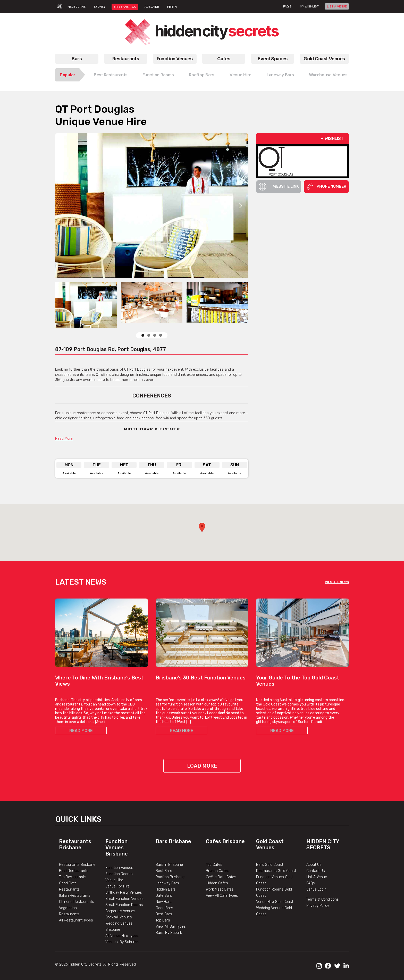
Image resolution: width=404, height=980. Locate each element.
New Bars (164, 902)
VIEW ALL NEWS (337, 582)
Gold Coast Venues (324, 59)
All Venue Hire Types (122, 936)
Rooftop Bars (202, 75)
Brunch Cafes (217, 871)
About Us (314, 865)
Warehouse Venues (328, 75)
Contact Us (316, 871)
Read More (64, 439)
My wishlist (309, 6)
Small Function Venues (124, 899)
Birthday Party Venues (124, 892)
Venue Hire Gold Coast (275, 902)
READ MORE (81, 731)
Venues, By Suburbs (122, 942)
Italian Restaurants (75, 896)
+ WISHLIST (332, 139)
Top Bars (163, 920)
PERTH (172, 7)
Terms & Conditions (323, 899)
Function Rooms (158, 75)
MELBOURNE (77, 7)
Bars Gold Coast (270, 865)
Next (241, 205)
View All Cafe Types (222, 896)
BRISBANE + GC (125, 7)
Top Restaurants (73, 877)
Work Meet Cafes (220, 889)
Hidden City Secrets (323, 844)
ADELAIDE (152, 7)
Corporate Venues (120, 911)
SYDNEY (100, 7)
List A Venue (317, 877)
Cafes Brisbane (225, 841)
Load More (202, 766)
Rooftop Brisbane (170, 877)
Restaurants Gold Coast (276, 871)
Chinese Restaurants (77, 902)
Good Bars (164, 908)
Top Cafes (214, 865)
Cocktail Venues (119, 917)
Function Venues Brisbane (117, 848)
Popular (68, 75)
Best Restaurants (111, 75)
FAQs (311, 883)
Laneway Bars (280, 75)
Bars (77, 59)
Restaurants (126, 59)
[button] (202, 528)
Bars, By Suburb (169, 933)
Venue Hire (241, 75)
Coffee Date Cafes (221, 877)
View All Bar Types (171, 927)
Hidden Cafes (217, 883)
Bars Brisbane (173, 841)
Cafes (224, 59)
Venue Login (316, 889)
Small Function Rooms (124, 905)
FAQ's (287, 6)
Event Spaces (273, 59)
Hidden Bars (166, 889)
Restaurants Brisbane (75, 844)
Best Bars (164, 871)
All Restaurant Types (76, 920)
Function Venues (175, 59)
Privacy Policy (318, 906)
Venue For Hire (117, 886)
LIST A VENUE (337, 6)
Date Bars (164, 896)
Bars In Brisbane (169, 865)
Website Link (279, 187)
